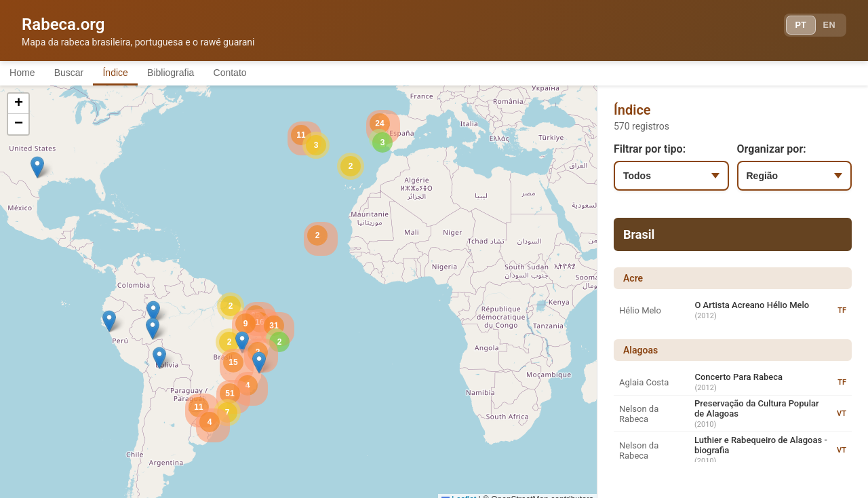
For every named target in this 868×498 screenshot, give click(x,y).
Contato (266, 73)
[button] (153, 314)
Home (26, 73)
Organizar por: (772, 151)
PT (791, 27)
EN (826, 27)
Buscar (81, 73)
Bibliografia (198, 73)
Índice (135, 73)
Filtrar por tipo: (650, 151)
